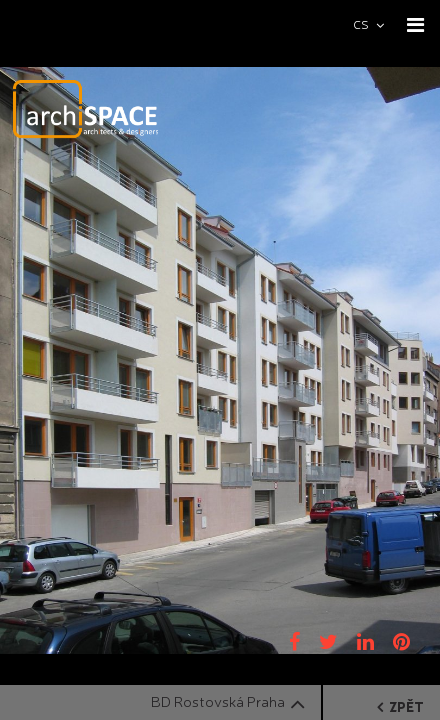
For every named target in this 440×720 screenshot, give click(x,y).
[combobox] (377, 24)
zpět (400, 706)
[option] (220, 360)
